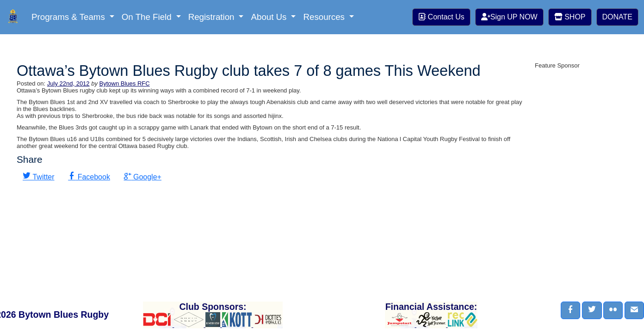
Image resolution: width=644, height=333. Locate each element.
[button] (570, 310)
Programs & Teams (69, 17)
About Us (270, 17)
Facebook (93, 177)
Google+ (146, 177)
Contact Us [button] (441, 17)
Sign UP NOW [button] (509, 17)
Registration (213, 17)
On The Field (148, 17)
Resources (325, 17)
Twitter (43, 177)
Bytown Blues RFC (125, 83)
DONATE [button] (617, 17)
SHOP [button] (570, 17)
